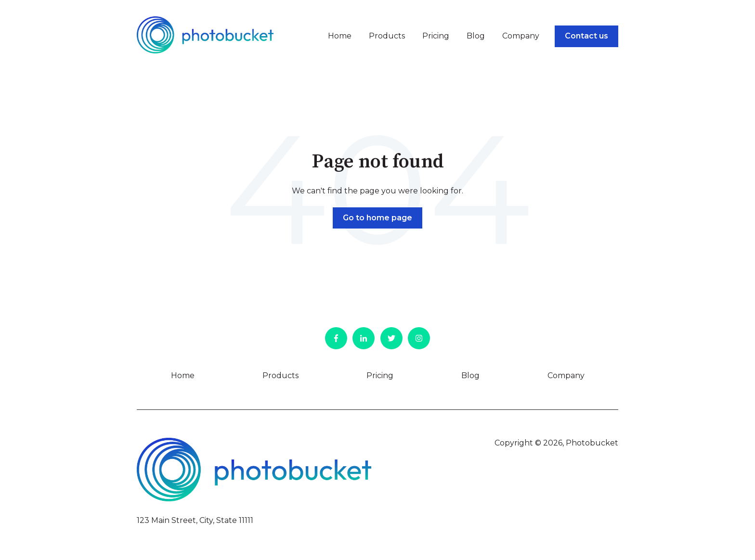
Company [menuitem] (566, 375)
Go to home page (377, 218)
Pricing (436, 36)
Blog (476, 36)
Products (387, 36)
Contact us (586, 36)
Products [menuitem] (280, 375)
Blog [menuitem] (470, 375)
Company (521, 36)
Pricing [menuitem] (380, 375)
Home (340, 36)
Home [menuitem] (183, 375)
